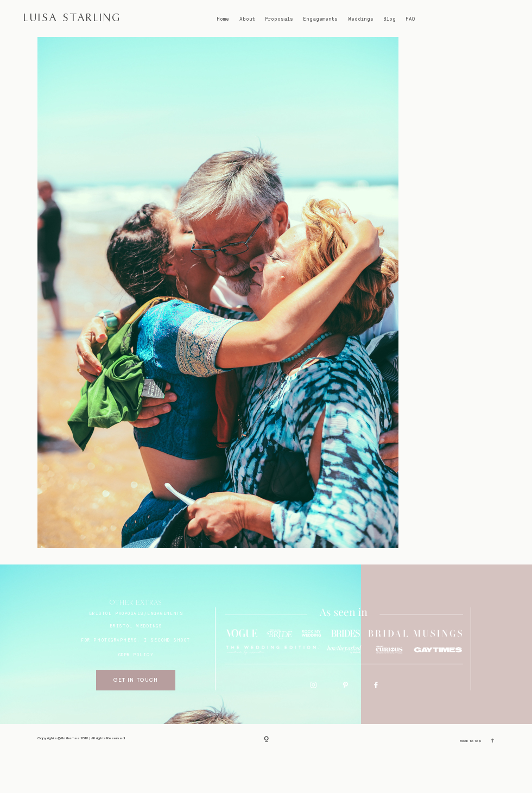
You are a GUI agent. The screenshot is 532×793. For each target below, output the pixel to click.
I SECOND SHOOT (167, 677)
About (247, 19)
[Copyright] (266, 777)
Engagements (320, 19)
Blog (389, 19)
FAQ (410, 19)
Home (223, 19)
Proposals (279, 19)
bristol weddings (136, 663)
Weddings (361, 19)
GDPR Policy (136, 692)
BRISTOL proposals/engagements (136, 650)
